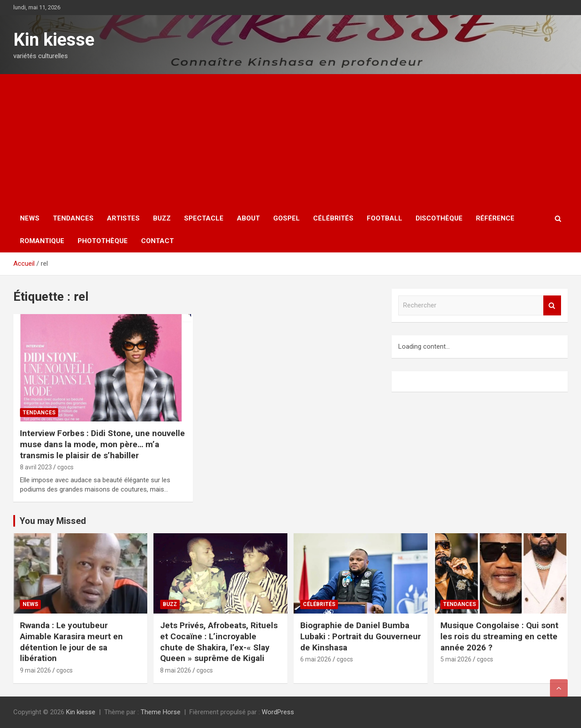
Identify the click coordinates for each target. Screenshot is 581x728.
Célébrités (333, 218)
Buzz (162, 218)
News (30, 218)
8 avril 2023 (36, 467)
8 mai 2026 (176, 670)
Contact (157, 241)
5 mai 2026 (456, 659)
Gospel (287, 218)
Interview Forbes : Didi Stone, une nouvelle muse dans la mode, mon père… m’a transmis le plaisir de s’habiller (102, 444)
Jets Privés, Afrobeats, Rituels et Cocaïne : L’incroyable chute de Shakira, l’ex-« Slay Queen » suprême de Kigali (219, 642)
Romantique (42, 241)
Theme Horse (161, 712)
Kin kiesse (54, 40)
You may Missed (53, 521)
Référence (495, 218)
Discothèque (439, 218)
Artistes (123, 218)
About (248, 218)
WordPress (278, 712)
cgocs (65, 467)
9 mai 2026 (35, 670)
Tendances (73, 218)
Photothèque (103, 241)
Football (385, 218)
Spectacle (204, 218)
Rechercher (552, 305)
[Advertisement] (290, 141)
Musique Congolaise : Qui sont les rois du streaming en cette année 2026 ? (499, 636)
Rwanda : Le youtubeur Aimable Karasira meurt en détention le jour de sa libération (71, 642)
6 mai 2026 (316, 659)
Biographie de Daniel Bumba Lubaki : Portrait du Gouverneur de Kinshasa (361, 636)
